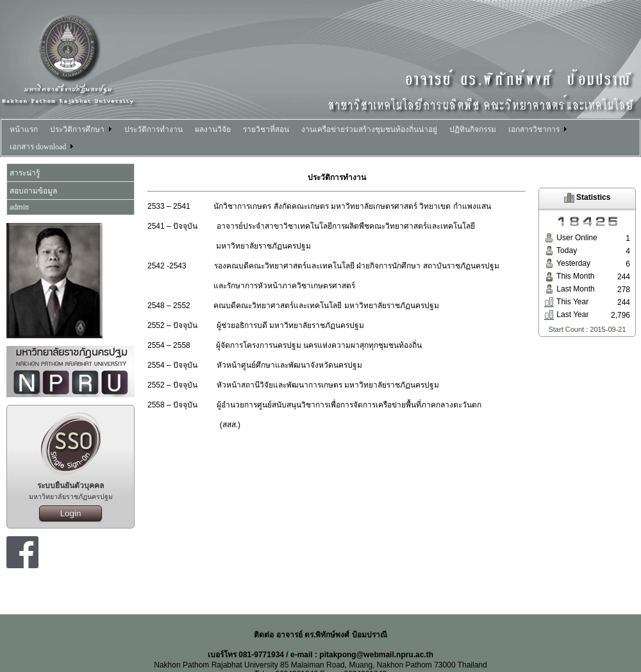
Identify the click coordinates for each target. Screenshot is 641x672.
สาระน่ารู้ (25, 173)
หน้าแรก (24, 129)
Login (71, 513)
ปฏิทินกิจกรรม (473, 129)
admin (19, 207)
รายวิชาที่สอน (266, 129)
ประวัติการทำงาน (154, 129)
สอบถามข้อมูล (33, 191)
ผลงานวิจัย (213, 129)
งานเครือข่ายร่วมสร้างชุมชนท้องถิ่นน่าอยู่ (369, 129)
